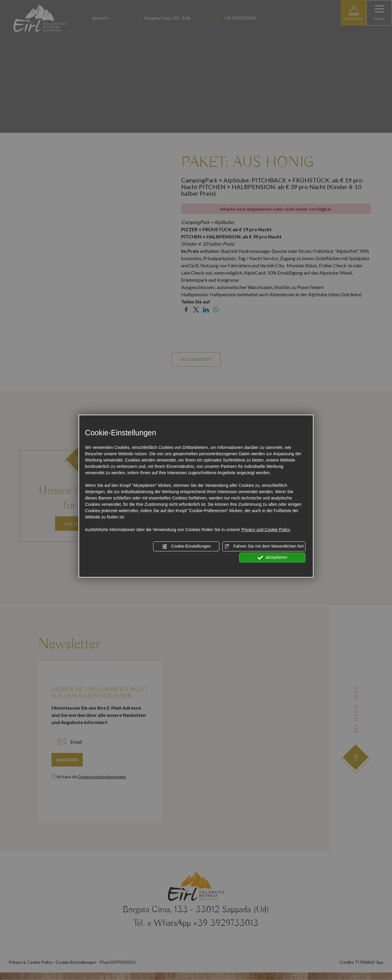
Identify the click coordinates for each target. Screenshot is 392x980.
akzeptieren (272, 558)
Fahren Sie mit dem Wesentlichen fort (264, 546)
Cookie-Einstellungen (186, 546)
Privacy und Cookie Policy (266, 530)
